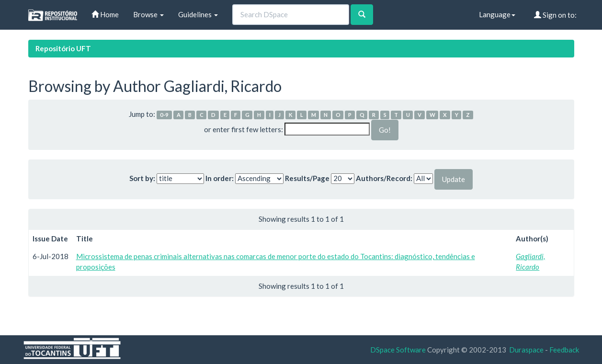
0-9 (164, 115)
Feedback (564, 350)
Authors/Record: (384, 178)
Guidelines (198, 14)
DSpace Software (398, 350)
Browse (148, 14)
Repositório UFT (63, 48)
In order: (220, 178)
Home (105, 14)
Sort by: (142, 178)
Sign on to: (555, 15)
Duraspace (526, 350)
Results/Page (307, 178)
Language (497, 14)
